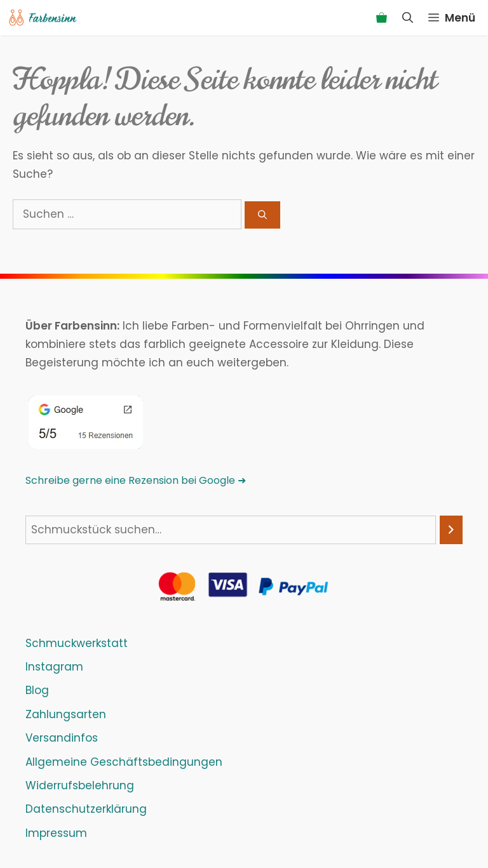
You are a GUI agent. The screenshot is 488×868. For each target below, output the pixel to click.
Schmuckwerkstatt (77, 643)
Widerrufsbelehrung (80, 785)
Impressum (56, 833)
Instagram (54, 667)
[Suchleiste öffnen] (408, 18)
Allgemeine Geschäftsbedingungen (124, 762)
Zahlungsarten (66, 714)
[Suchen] (262, 215)
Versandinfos (62, 738)
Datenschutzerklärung (86, 809)
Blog (37, 690)
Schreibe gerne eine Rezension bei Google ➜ (136, 480)
